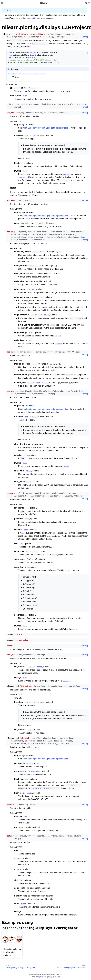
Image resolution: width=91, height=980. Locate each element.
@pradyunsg (51, 977)
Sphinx (41, 977)
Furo (59, 977)
